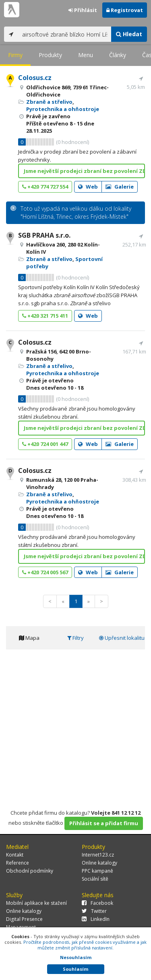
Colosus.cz (35, 78)
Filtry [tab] (75, 638)
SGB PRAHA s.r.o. (44, 235)
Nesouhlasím (76, 957)
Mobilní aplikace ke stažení (36, 903)
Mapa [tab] (29, 638)
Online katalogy (99, 863)
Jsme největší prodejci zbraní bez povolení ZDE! (84, 171)
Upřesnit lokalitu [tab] (122, 638)
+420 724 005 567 (45, 572)
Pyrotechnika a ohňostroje (63, 109)
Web (88, 187)
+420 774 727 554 (45, 187)
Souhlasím (75, 969)
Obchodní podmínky (30, 871)
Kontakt (15, 855)
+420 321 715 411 (45, 316)
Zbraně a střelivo (49, 102)
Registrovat (125, 10)
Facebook (97, 903)
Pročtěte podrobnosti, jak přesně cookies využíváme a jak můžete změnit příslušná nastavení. (85, 945)
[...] (65, 34)
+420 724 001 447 (45, 444)
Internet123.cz (98, 855)
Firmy (15, 55)
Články (118, 55)
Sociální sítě (95, 879)
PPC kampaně (97, 871)
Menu (86, 55)
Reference (18, 863)
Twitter (94, 911)
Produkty (50, 55)
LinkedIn (96, 919)
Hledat (129, 34)
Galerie (120, 187)
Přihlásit (83, 10)
